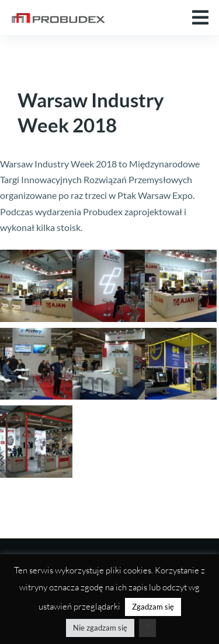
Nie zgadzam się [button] (100, 628)
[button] (200, 17)
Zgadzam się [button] (153, 607)
